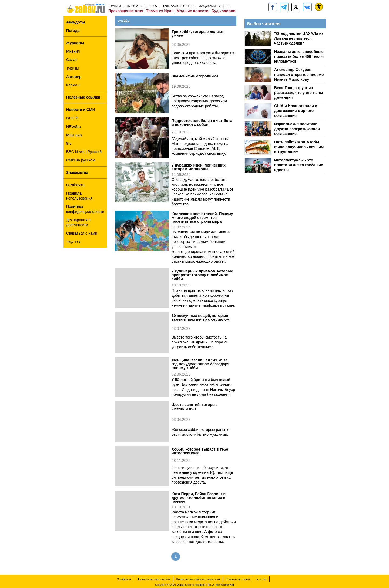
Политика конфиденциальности (85, 209)
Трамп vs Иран (160, 11)
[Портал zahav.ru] (307, 7)
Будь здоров (224, 11)
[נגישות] (319, 7)
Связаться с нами (82, 233)
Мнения (73, 51)
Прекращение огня (126, 11)
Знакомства (77, 173)
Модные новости (192, 11)
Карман (73, 85)
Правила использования (79, 196)
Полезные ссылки (83, 97)
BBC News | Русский (84, 152)
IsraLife (72, 118)
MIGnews (74, 135)
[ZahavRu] (296, 7)
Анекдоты (76, 22)
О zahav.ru (75, 185)
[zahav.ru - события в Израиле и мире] (284, 7)
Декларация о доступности (78, 222)
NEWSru (73, 127)
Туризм (72, 68)
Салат (72, 60)
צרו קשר (73, 242)
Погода (73, 31)
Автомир (74, 77)
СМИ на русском (81, 160)
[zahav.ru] (273, 7)
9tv (69, 143)
